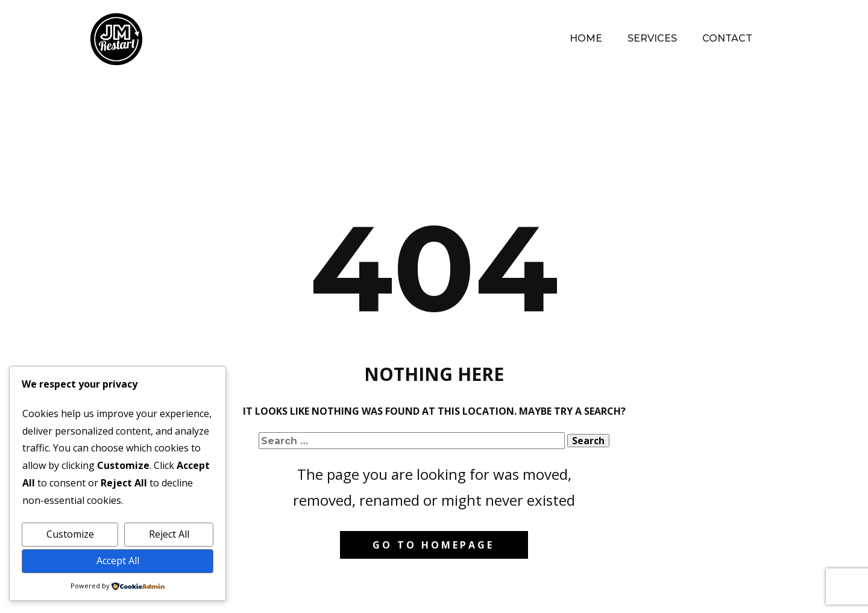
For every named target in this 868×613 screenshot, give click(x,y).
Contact (727, 38)
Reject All (169, 534)
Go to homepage (433, 545)
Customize (70, 534)
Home (586, 38)
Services (652, 38)
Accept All (118, 561)
